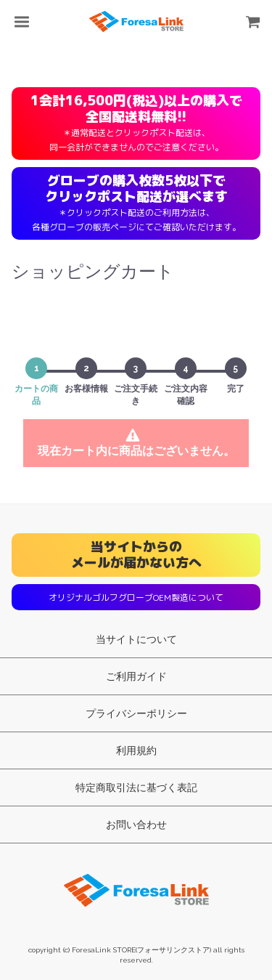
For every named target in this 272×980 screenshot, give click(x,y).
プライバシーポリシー (136, 713)
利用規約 (136, 750)
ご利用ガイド (136, 676)
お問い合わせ (136, 825)
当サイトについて (136, 639)
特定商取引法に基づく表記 (136, 787)
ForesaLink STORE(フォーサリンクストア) (136, 887)
